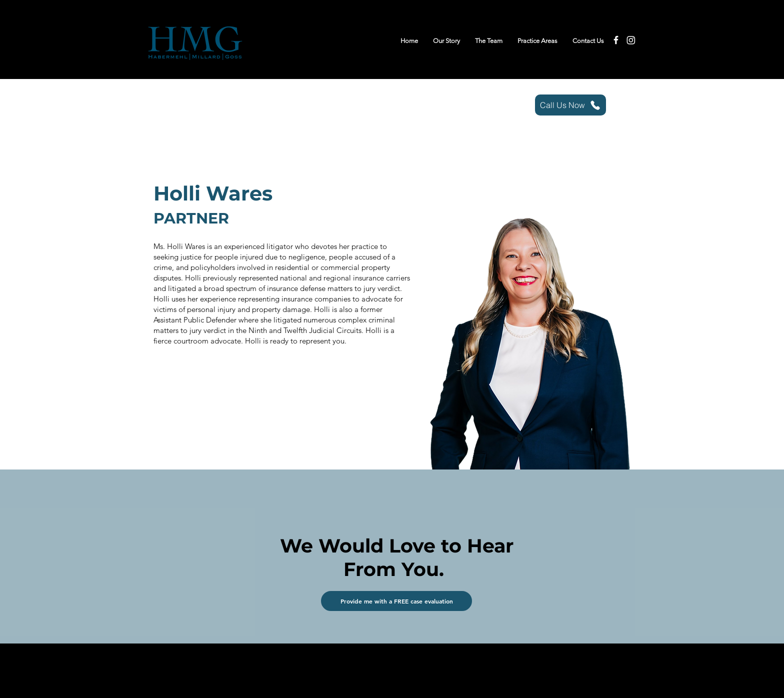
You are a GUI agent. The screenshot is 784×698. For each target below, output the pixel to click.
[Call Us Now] (570, 105)
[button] (396, 601)
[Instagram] (631, 40)
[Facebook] (616, 40)
